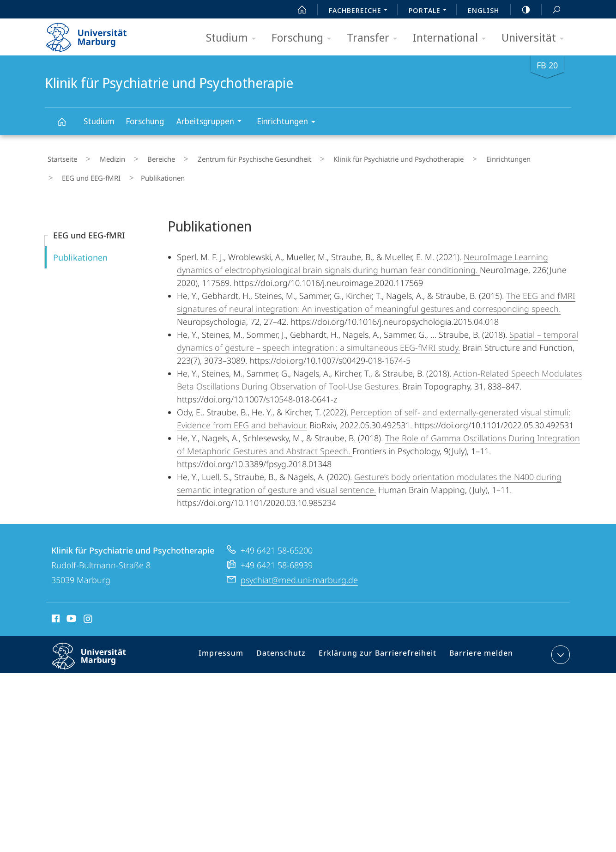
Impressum (234, 645)
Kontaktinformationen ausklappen (559, 644)
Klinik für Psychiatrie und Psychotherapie (67, 126)
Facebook (55, 609)
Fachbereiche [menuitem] (361, 11)
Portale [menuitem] (430, 11)
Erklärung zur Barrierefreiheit (380, 645)
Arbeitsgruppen (212, 122)
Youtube (70, 609)
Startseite (60, 157)
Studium (234, 38)
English (483, 10)
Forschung (304, 38)
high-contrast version (521, 10)
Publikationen (80, 246)
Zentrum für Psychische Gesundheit (220, 157)
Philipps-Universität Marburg (97, 652)
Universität (536, 38)
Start (297, 10)
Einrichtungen (289, 123)
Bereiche (138, 157)
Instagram (88, 609)
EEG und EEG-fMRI (517, 157)
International (452, 38)
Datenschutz (290, 645)
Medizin (99, 157)
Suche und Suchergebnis (551, 10)
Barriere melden (478, 645)
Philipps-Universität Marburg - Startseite (94, 34)
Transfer (375, 38)
